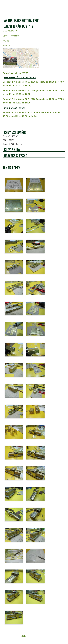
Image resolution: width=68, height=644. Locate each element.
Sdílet (24, 636)
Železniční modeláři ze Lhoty (20, 6)
